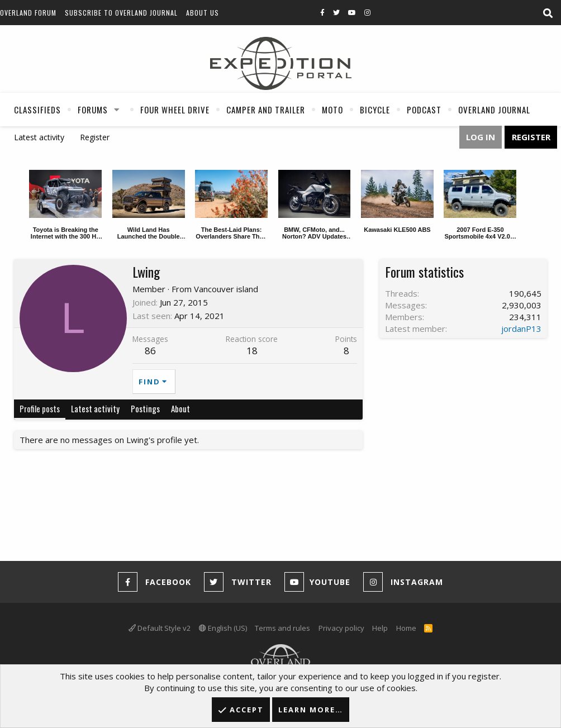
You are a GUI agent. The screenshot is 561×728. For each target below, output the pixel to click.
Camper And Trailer (266, 110)
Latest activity (39, 137)
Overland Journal (494, 110)
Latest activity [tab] (95, 408)
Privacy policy (341, 628)
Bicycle (375, 110)
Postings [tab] (145, 408)
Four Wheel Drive (175, 110)
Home (406, 628)
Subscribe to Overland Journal (121, 13)
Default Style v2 (160, 628)
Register (95, 137)
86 (150, 351)
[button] (117, 110)
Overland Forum (28, 13)
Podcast (424, 110)
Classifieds (37, 110)
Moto (332, 110)
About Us (203, 13)
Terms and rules (282, 628)
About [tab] (180, 408)
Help (380, 628)
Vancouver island (226, 289)
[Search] (548, 13)
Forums (93, 110)
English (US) (223, 628)
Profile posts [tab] (40, 408)
